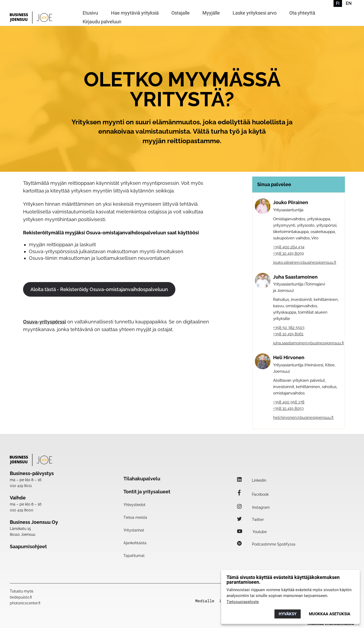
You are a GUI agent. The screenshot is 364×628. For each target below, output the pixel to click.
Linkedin (252, 480)
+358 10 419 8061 (288, 334)
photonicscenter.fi (25, 603)
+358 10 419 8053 (288, 409)
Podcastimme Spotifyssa (266, 544)
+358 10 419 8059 (288, 253)
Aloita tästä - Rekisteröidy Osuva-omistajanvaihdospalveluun (99, 289)
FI (338, 3)
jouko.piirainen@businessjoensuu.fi (305, 262)
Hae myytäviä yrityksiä (135, 13)
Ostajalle (181, 13)
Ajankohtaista (135, 543)
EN (349, 3)
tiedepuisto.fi (21, 597)
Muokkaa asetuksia (330, 614)
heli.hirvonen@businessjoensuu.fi (303, 418)
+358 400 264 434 (289, 247)
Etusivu (90, 13)
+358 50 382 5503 (289, 328)
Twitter (250, 520)
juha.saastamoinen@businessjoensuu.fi (308, 343)
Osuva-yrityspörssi (45, 322)
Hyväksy (288, 614)
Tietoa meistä (135, 517)
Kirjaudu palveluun (102, 22)
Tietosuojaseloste (243, 602)
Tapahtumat (134, 556)
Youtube (252, 532)
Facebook (253, 494)
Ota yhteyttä (302, 13)
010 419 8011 (21, 486)
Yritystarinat (134, 530)
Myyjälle (211, 13)
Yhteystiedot (134, 505)
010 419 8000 (22, 510)
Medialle (205, 601)
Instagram (253, 507)
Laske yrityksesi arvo (255, 13)
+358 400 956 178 (289, 402)
